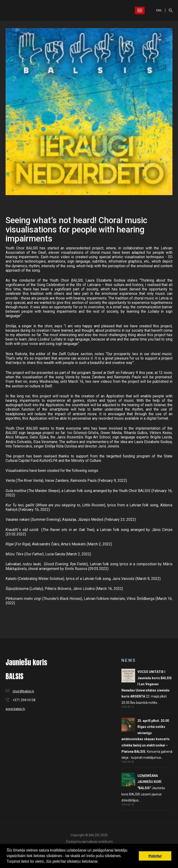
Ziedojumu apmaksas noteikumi (89, 842)
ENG (159, 10)
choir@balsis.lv (23, 691)
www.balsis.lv (15, 709)
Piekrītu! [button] (155, 856)
